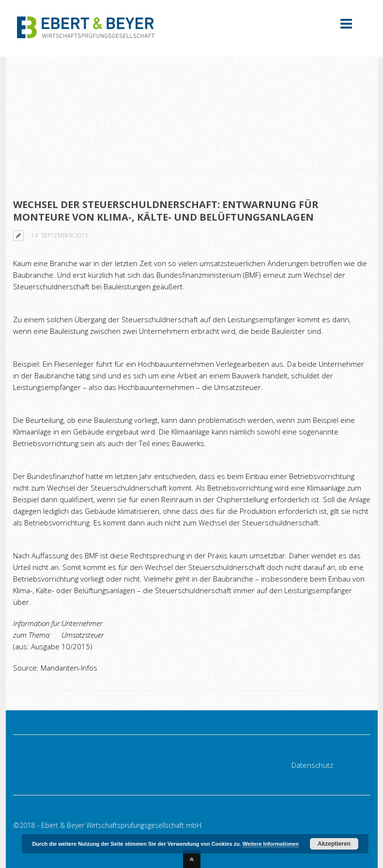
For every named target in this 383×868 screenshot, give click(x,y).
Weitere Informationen (271, 844)
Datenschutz (312, 765)
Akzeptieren (334, 844)
